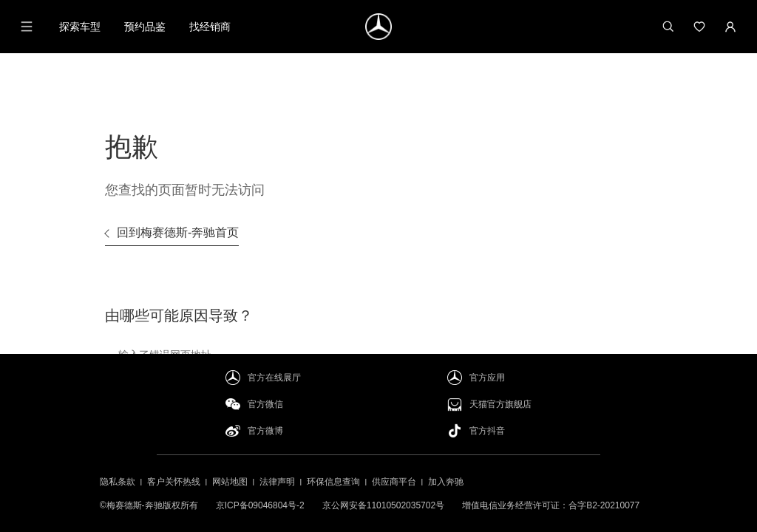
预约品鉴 (145, 27)
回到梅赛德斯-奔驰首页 (178, 232)
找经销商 (210, 27)
